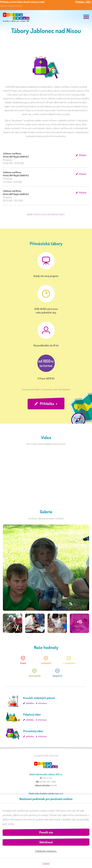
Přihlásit (83, 155)
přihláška (30, 703)
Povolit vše (46, 832)
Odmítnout (46, 842)
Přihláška (47, 403)
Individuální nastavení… (46, 851)
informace (42, 703)
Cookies (46, 863)
